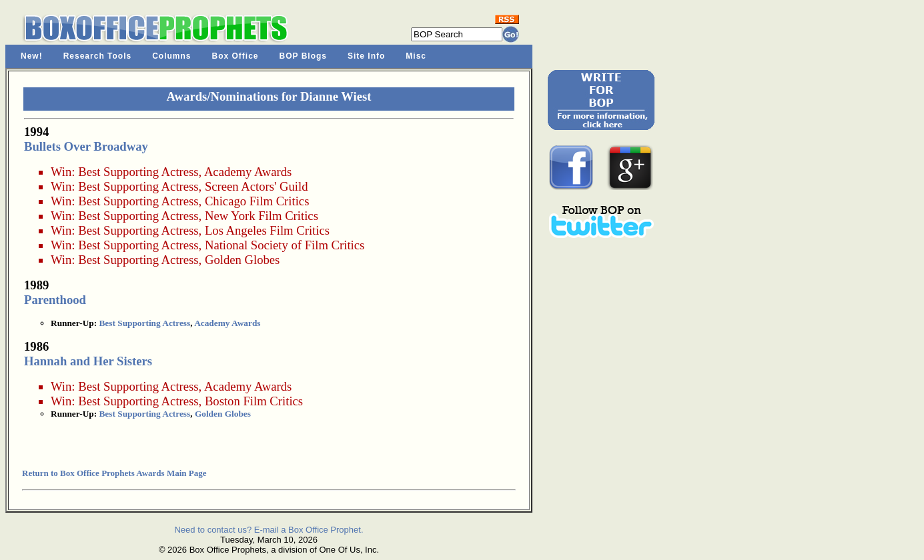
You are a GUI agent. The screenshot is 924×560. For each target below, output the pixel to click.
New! (32, 56)
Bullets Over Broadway (86, 146)
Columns (171, 56)
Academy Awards (248, 172)
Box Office (236, 56)
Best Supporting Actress (138, 172)
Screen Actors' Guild (257, 186)
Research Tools (97, 56)
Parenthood (55, 300)
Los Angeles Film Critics (267, 230)
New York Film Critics (262, 216)
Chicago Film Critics (257, 201)
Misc (416, 56)
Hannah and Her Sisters (88, 361)
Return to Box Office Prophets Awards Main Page (114, 473)
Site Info (366, 56)
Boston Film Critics (254, 401)
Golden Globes (242, 260)
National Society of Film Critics (285, 245)
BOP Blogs (303, 56)
